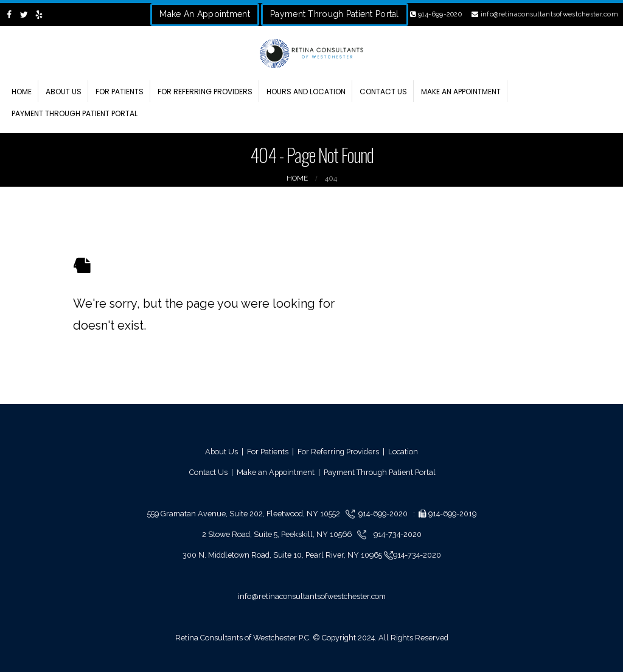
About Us (64, 92)
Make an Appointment (461, 92)
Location (403, 452)
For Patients (120, 92)
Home (22, 92)
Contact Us (383, 92)
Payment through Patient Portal (75, 113)
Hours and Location (306, 92)
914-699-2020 (436, 14)
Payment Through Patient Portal (335, 14)
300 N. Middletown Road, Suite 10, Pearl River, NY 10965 (283, 555)
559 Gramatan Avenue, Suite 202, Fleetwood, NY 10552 (246, 514)
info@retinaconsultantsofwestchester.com (545, 14)
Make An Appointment (204, 14)
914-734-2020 (397, 534)
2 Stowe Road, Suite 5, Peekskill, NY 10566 (278, 534)
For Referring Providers (205, 92)
